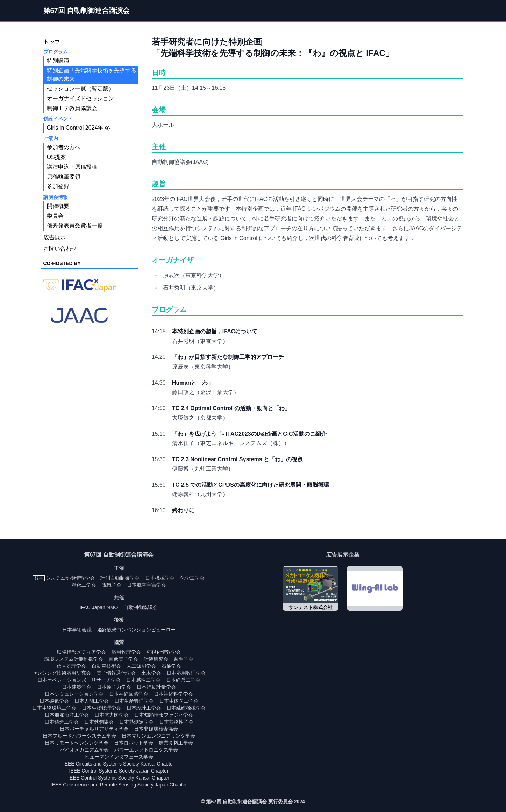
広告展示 (55, 237)
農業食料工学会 (176, 743)
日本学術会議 (77, 630)
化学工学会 (192, 578)
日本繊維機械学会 (186, 708)
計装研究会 (156, 659)
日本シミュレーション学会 (74, 694)
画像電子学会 (123, 659)
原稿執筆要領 (64, 177)
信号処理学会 (71, 666)
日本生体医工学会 (179, 701)
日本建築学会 (77, 687)
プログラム (56, 52)
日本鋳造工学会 (62, 722)
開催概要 (58, 206)
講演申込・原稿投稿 (72, 167)
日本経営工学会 (183, 680)
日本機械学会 (160, 578)
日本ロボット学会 (134, 743)
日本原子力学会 (114, 687)
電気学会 (112, 585)
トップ (52, 42)
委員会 (55, 216)
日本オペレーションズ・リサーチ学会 (79, 680)
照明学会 (184, 659)
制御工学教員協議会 (72, 108)
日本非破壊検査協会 (156, 729)
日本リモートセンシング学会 (77, 743)
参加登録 (58, 186)
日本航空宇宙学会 (147, 585)
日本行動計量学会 (156, 687)
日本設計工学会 (144, 708)
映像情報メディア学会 (81, 652)
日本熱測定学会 (136, 722)
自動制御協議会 (141, 607)
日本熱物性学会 (176, 722)
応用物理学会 (126, 652)
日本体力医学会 (112, 715)
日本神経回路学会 (129, 694)
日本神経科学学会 (173, 694)
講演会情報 (56, 197)
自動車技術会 (106, 666)
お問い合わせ (60, 249)
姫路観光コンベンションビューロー (136, 630)
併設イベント (58, 119)
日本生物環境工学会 (54, 708)
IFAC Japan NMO (99, 607)
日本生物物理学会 (101, 708)
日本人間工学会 (92, 701)
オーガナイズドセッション (80, 98)
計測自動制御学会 (120, 578)
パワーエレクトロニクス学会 (146, 750)
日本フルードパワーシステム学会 (79, 736)
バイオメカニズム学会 (84, 750)
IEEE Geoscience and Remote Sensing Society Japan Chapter (119, 785)
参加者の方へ (64, 147)
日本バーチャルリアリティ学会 (94, 729)
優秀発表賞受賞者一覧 (75, 226)
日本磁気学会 (54, 701)
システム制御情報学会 (70, 578)
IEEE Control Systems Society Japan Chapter (119, 771)
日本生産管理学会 (134, 701)
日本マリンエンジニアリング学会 (158, 736)
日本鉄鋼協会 (99, 722)
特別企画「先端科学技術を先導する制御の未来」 (92, 75)
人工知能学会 (141, 666)
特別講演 (58, 61)
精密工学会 (84, 585)
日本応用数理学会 (186, 673)
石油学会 (171, 666)
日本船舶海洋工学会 (67, 715)
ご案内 (51, 138)
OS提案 (56, 157)
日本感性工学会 (143, 680)
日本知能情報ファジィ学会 (164, 715)
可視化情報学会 (164, 652)
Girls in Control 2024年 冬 (79, 128)
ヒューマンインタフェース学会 (119, 757)
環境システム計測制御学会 (74, 659)
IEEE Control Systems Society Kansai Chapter (119, 778)
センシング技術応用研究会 (62, 673)
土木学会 (151, 673)
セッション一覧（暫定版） (80, 89)
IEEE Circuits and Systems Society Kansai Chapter (119, 764)
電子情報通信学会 (116, 673)
